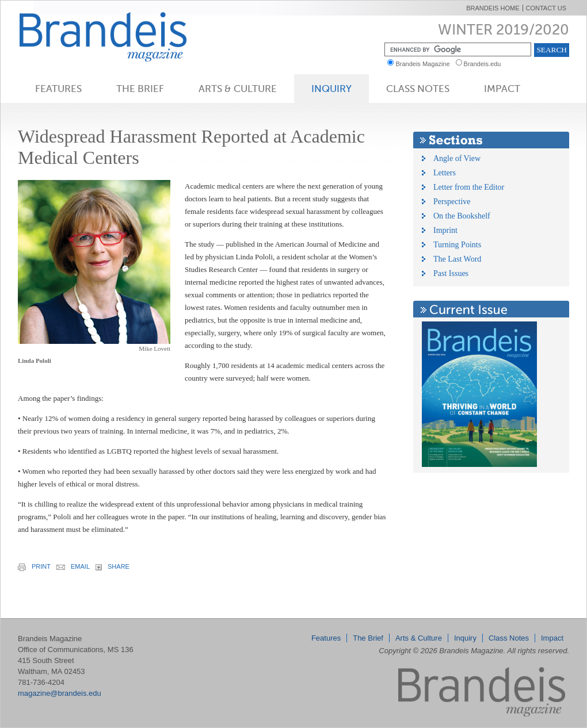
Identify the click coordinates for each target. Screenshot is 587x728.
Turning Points (457, 245)
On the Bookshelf (462, 216)
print (34, 567)
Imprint (445, 230)
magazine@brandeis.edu (60, 693)
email (73, 566)
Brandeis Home (493, 8)
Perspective (452, 202)
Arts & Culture (238, 89)
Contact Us (546, 8)
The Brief (140, 89)
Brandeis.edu (485, 64)
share (113, 567)
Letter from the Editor (469, 187)
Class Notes (418, 89)
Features (58, 89)
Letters (445, 173)
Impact (502, 89)
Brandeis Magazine (122, 37)
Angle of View (457, 158)
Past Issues (451, 273)
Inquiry (331, 89)
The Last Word (457, 259)
